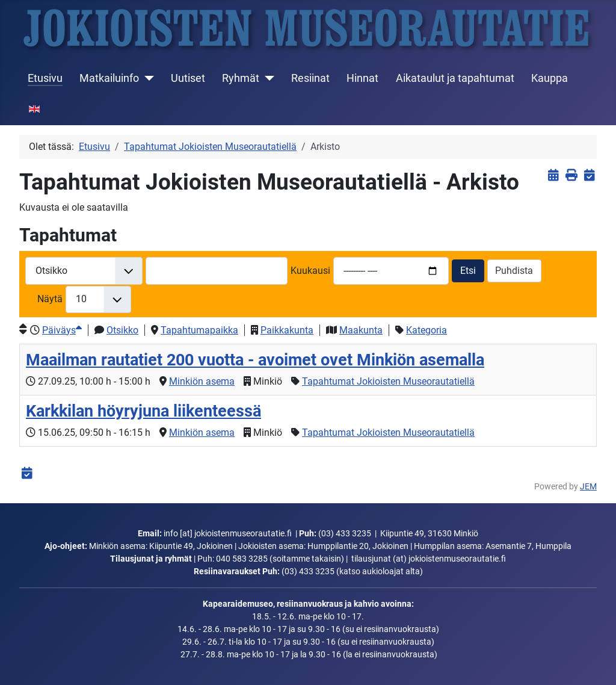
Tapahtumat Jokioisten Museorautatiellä (388, 381)
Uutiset (188, 78)
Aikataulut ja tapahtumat (455, 78)
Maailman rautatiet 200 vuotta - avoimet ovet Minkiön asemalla (255, 360)
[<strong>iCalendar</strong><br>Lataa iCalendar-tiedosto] (589, 175)
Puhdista (514, 271)
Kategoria (427, 330)
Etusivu (45, 78)
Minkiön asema (202, 381)
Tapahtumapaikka (199, 330)
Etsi (468, 271)
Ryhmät (241, 78)
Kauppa (550, 78)
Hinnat (362, 78)
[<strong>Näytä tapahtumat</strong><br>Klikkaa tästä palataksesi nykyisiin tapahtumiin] (553, 175)
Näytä (50, 299)
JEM (588, 487)
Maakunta (361, 330)
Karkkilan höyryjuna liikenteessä (143, 411)
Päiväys (62, 330)
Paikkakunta (287, 330)
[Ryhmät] (267, 78)
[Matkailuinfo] (146, 78)
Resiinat (310, 78)
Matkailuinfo (109, 78)
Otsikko (122, 330)
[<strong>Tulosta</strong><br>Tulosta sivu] (571, 175)
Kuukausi (310, 271)
